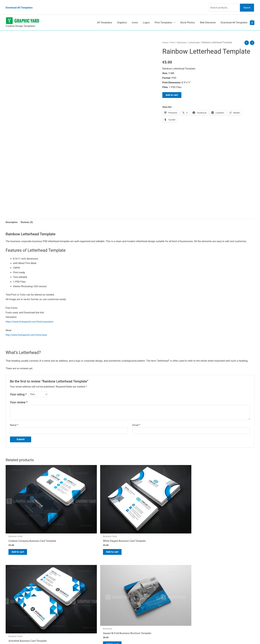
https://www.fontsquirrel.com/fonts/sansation (31, 316)
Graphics (122, 16)
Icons (135, 16)
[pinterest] (14, 563)
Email (136, 420)
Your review (19, 397)
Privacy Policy (141, 589)
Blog (136, 566)
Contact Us (139, 585)
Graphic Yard (140, 562)
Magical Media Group (190, 635)
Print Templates (163, 16)
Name (14, 420)
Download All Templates (19, 4)
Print (173, 36)
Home (165, 36)
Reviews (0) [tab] (28, 216)
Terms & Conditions (144, 594)
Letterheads (196, 36)
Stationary (183, 36)
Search (246, 4)
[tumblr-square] (13, 569)
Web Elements (208, 16)
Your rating (18, 389)
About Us (138, 571)
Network (158, 635)
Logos (146, 16)
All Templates (105, 16)
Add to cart (172, 89)
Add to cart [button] (21, 524)
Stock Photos (188, 16)
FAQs (136, 576)
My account (140, 580)
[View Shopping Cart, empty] (252, 16)
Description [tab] (12, 216)
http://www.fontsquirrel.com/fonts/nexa (28, 329)
